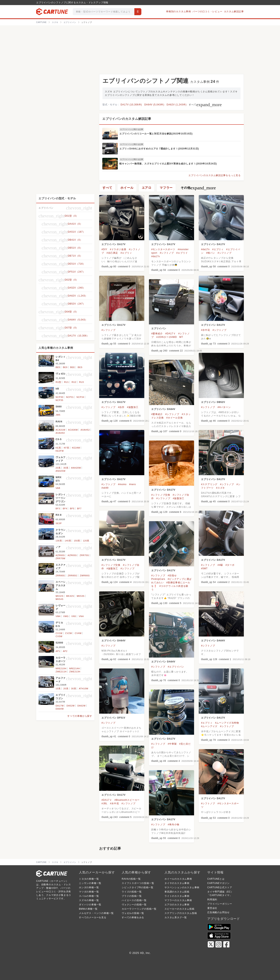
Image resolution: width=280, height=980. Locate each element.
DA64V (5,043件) (154, 105)
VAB (58, 488)
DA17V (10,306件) (131, 105)
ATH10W (84, 689)
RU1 (66, 382)
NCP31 (70, 397)
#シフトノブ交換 (161, 495)
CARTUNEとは (216, 879)
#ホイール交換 (174, 418)
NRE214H (74, 668)
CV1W (59, 633)
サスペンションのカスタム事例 (182, 887)
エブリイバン (159, 328)
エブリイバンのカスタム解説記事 (127, 119)
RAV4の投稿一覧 (131, 879)
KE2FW (60, 451)
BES (80, 367)
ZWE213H (75, 672)
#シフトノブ (167, 253)
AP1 (58, 651)
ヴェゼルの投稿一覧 (133, 913)
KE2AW (76, 448)
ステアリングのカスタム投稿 (181, 913)
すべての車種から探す (80, 716)
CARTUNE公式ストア (220, 887)
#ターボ (230, 565)
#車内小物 (174, 825)
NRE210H (61, 668)
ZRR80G (60, 576)
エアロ (147, 188)
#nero (133, 484)
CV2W (69, 633)
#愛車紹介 (157, 334)
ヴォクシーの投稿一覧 (134, 905)
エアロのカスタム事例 (177, 905)
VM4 (58, 616)
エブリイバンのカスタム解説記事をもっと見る (215, 175)
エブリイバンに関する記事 (132, 129)
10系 (58, 689)
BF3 (58, 509)
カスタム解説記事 (234, 11)
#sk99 (105, 488)
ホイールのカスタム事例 (178, 879)
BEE (73, 367)
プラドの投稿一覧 (132, 896)
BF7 (79, 509)
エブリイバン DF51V (113, 718)
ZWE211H (61, 672)
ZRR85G (72, 576)
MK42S (70, 596)
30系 (66, 468)
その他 (198, 188)
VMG (66, 616)
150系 (77, 541)
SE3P (59, 523)
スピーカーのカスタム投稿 (179, 909)
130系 (59, 541)
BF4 (65, 509)
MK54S (59, 599)
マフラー (166, 188)
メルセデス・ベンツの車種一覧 (96, 913)
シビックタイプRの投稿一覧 (138, 887)
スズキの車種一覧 (89, 900)
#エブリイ (182, 253)
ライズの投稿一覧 (132, 892)
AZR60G (60, 555)
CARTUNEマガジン (218, 883)
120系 (86, 541)
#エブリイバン (176, 667)
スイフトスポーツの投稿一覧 (138, 883)
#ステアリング (209, 484)
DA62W (81, 706)
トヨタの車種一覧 (89, 879)
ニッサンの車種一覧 (90, 883)
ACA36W (73, 430)
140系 (68, 541)
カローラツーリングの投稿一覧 (139, 909)
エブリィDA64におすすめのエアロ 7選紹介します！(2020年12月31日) (159, 149)
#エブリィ (126, 253)
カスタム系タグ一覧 (176, 917)
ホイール (127, 188)
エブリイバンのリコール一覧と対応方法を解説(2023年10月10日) (156, 134)
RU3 (81, 382)
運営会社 (212, 908)
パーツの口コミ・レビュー (207, 11)
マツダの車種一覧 (89, 892)
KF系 (66, 448)
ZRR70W (60, 558)
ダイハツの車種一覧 (90, 905)
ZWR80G (85, 576)
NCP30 (59, 397)
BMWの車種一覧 (88, 909)
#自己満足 (112, 253)
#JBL (105, 803)
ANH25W (61, 471)
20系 (58, 468)
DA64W (60, 709)
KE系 (58, 448)
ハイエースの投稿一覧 (134, 900)
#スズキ (220, 488)
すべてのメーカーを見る (93, 917)
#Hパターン (224, 407)
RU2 (74, 382)
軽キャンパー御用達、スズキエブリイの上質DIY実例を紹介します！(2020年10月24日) (168, 164)
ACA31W (60, 430)
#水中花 (206, 330)
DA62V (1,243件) (177, 105)
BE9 (65, 367)
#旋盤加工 (133, 407)
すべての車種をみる (133, 917)
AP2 (65, 651)
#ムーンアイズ (209, 726)
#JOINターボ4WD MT (170, 337)
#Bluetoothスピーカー (127, 800)
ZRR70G (84, 555)
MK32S (59, 596)
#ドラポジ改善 (118, 249)
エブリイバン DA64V (163, 409)
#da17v (156, 256)
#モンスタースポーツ (163, 249)
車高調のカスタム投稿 (177, 892)
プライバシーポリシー (220, 904)
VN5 (74, 616)
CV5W (59, 636)
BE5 (58, 367)
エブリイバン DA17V (114, 244)
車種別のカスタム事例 (178, 11)
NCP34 (80, 397)
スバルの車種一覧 (89, 896)
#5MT (204, 569)
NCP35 (59, 400)
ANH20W (76, 468)
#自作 (121, 407)
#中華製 (172, 744)
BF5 (72, 509)
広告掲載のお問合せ (218, 912)
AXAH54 (60, 433)
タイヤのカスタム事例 (177, 883)
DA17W (60, 706)
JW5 (58, 415)
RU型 (58, 382)
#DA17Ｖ (171, 334)
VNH (81, 616)
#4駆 (220, 565)
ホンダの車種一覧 (89, 887)
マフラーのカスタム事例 (178, 900)
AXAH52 (85, 430)
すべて (205, 105)
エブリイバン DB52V (213, 402)
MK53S (81, 596)
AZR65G (72, 555)
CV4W (78, 633)
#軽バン (211, 253)
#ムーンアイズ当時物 (227, 723)
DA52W (71, 706)
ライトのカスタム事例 (177, 896)
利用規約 (212, 900)
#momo (122, 484)
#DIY (104, 249)
